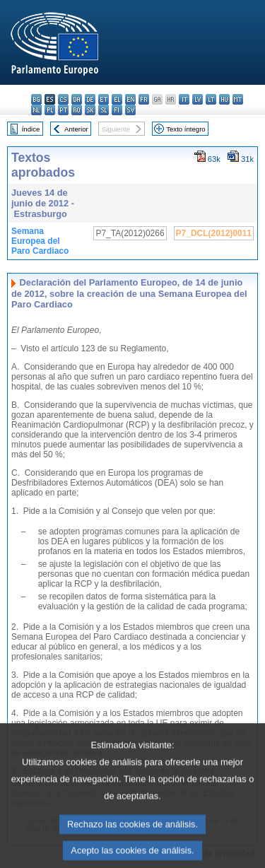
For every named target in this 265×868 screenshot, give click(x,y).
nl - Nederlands (36, 110)
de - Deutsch (90, 99)
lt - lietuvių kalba (211, 99)
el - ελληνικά (117, 99)
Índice (31, 129)
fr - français (144, 99)
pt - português (63, 110)
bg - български (36, 99)
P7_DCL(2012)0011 (214, 233)
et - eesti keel (104, 99)
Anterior (76, 129)
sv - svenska (130, 110)
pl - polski (50, 110)
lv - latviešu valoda (198, 99)
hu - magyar (224, 99)
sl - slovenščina (104, 110)
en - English (130, 99)
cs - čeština (63, 99)
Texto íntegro (185, 129)
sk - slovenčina (90, 110)
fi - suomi (117, 110)
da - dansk (77, 99)
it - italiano (184, 99)
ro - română (77, 110)
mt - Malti (238, 99)
